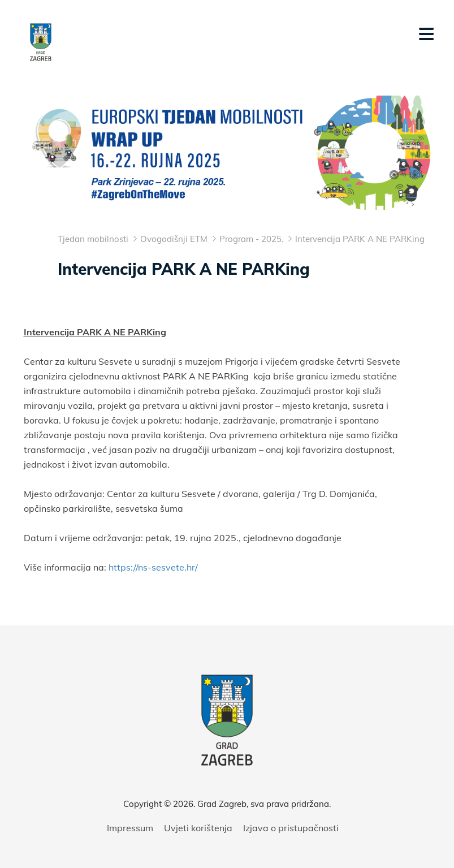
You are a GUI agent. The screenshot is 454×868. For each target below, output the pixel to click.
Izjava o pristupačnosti (291, 828)
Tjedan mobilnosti (93, 239)
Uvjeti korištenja (198, 828)
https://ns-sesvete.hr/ (153, 567)
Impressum (130, 828)
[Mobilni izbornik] (426, 34)
